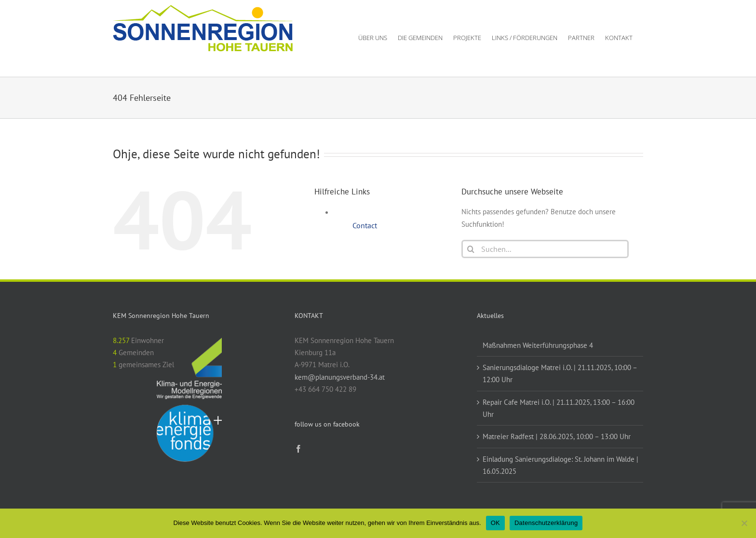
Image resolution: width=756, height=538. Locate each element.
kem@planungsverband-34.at (340, 377)
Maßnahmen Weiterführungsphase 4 (538, 345)
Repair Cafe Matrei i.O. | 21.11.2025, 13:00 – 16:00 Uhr (559, 408)
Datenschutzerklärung (546, 523)
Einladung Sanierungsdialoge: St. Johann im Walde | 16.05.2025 (560, 465)
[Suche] (471, 249)
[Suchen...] (545, 249)
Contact (365, 225)
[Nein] (744, 523)
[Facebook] (298, 449)
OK (495, 523)
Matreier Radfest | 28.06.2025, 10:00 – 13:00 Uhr (557, 436)
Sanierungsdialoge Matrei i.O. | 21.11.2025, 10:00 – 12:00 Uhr (560, 373)
